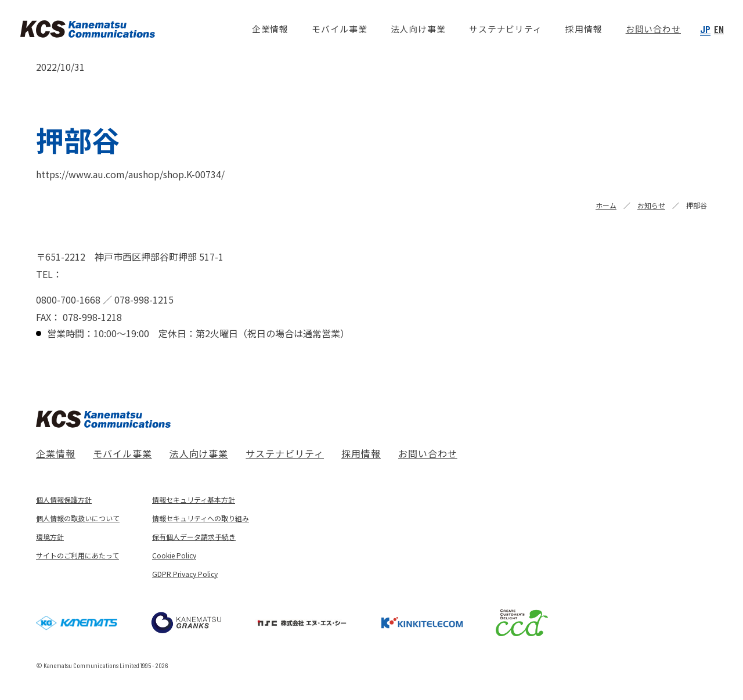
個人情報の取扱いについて (78, 518)
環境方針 (50, 537)
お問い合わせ (428, 453)
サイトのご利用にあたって (77, 555)
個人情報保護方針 (64, 499)
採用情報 (361, 453)
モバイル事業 (122, 453)
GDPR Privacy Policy (185, 574)
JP (705, 29)
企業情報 (56, 453)
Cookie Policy (174, 555)
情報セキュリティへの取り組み (201, 518)
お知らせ (651, 205)
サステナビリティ (285, 453)
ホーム (606, 205)
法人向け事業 (199, 453)
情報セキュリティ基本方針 (194, 499)
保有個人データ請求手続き (194, 537)
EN (719, 29)
